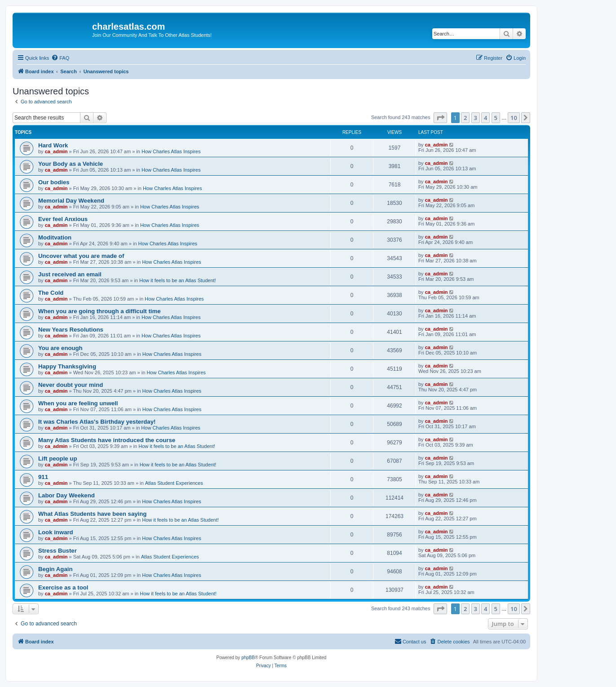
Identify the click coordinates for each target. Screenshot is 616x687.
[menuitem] (60, 58)
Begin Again (55, 569)
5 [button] (496, 118)
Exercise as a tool (63, 587)
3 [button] (476, 118)
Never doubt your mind (71, 385)
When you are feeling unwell (78, 403)
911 (43, 477)
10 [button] (514, 118)
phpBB (248, 658)
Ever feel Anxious (63, 219)
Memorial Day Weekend (71, 201)
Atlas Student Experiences (174, 483)
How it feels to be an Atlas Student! (178, 280)
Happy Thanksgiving (67, 366)
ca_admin (56, 151)
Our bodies (54, 182)
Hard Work (53, 145)
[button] (440, 118)
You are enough (60, 348)
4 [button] (485, 118)
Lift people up (58, 459)
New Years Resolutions (71, 330)
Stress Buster (58, 551)
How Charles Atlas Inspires (171, 151)
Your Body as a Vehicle (71, 164)
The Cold (51, 293)
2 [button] (465, 118)
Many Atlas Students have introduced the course (107, 440)
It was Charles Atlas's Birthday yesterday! (97, 422)
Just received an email (70, 274)
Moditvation (55, 237)
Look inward (56, 532)
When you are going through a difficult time (100, 311)
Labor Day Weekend (66, 495)
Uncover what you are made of (81, 256)
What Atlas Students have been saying (92, 514)
